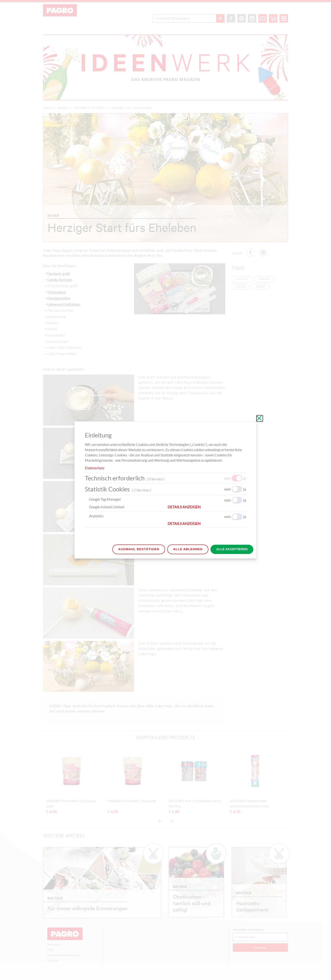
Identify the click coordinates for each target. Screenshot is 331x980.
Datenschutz (95, 468)
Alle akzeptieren (232, 549)
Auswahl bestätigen (139, 549)
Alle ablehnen (188, 549)
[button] (207, 507)
